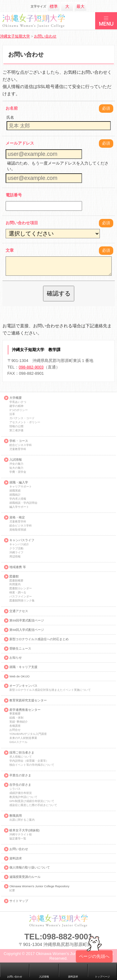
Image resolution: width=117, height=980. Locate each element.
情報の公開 (16, 426)
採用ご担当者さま (22, 753)
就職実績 (15, 491)
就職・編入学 (19, 483)
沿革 (12, 414)
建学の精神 (16, 406)
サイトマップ (19, 901)
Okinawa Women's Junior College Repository (39, 886)
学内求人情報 (18, 499)
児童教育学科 (18, 449)
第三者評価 (16, 431)
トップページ (102, 977)
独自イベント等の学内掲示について (32, 765)
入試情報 (16, 460)
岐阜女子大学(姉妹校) (24, 830)
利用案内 (15, 584)
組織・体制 (16, 718)
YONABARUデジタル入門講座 (28, 734)
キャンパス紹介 (19, 544)
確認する (59, 293)
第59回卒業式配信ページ (27, 621)
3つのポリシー (19, 410)
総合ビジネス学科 (21, 445)
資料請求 (16, 859)
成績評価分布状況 (21, 793)
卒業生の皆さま (20, 775)
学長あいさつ (18, 402)
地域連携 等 (18, 567)
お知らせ (16, 658)
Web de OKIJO (19, 676)
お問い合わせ (19, 849)
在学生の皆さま (20, 785)
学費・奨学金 (18, 472)
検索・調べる (18, 593)
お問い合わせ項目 (22, 223)
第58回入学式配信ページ (27, 630)
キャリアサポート (21, 487)
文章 (10, 250)
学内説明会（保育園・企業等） (29, 761)
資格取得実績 (18, 530)
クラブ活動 (16, 549)
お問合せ (15, 730)
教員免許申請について (23, 797)
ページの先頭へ (94, 960)
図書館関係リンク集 (22, 601)
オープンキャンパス (23, 686)
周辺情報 (15, 557)
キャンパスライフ (22, 540)
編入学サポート (19, 507)
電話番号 (14, 195)
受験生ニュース (20, 649)
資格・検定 (17, 517)
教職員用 (16, 816)
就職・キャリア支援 (23, 667)
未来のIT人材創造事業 (23, 738)
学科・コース (19, 441)
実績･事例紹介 (19, 722)
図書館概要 (16, 581)
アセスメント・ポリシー (25, 422)
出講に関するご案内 (22, 820)
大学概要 (16, 398)
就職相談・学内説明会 (23, 503)
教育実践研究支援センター (28, 700)
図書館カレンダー (21, 589)
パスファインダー (21, 597)
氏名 (10, 117)
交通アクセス (19, 611)
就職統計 (15, 495)
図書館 (14, 577)
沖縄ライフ (16, 553)
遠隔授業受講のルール (25, 877)
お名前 (12, 108)
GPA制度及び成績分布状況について (32, 801)
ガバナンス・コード (22, 418)
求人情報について (21, 757)
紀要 (12, 891)
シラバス (15, 789)
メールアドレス (20, 143)
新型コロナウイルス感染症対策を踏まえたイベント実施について (50, 690)
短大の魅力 (16, 468)
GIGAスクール (18, 742)
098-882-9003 (31, 367)
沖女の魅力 (16, 464)
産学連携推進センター (25, 710)
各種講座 (15, 726)
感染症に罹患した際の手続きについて (33, 805)
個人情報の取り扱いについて (30, 868)
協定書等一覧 (18, 839)
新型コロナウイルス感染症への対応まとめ (39, 639)
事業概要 (15, 714)
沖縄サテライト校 (21, 835)
